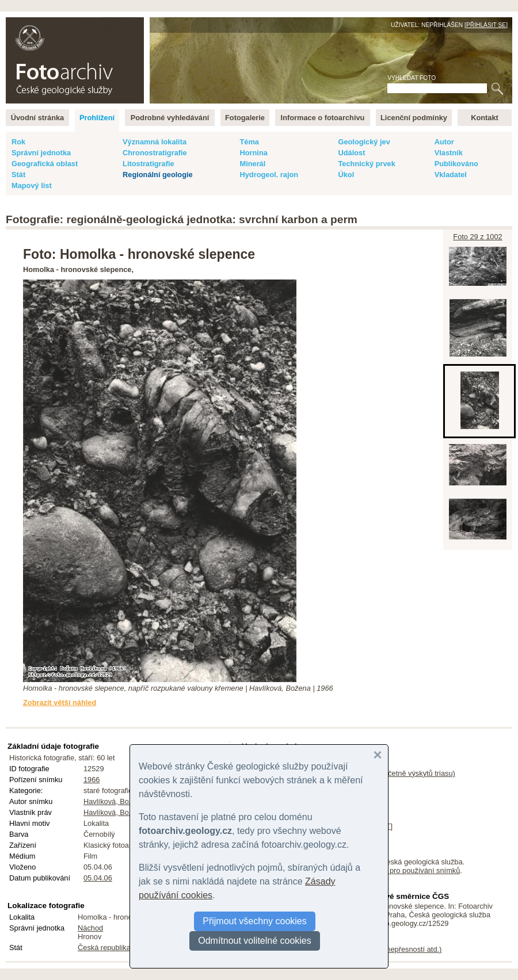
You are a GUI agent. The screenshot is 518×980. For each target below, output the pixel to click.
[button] (378, 755)
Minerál (252, 164)
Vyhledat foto (412, 78)
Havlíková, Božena (114, 801)
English (130, 23)
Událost (351, 153)
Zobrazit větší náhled (60, 703)
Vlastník (449, 153)
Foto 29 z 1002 (477, 237)
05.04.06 (98, 878)
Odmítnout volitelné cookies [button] (255, 941)
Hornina (253, 153)
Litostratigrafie (148, 164)
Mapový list (32, 185)
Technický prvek (366, 164)
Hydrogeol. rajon (269, 175)
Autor (444, 142)
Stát (18, 175)
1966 (92, 780)
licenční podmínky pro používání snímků (394, 870)
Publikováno (456, 164)
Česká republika (104, 948)
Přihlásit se (486, 25)
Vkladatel (451, 175)
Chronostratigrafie (155, 153)
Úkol (346, 175)
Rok (18, 142)
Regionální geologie (158, 175)
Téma (249, 142)
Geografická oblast (45, 164)
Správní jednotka (41, 153)
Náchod (90, 928)
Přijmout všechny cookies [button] (255, 921)
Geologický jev (364, 142)
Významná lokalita (155, 142)
